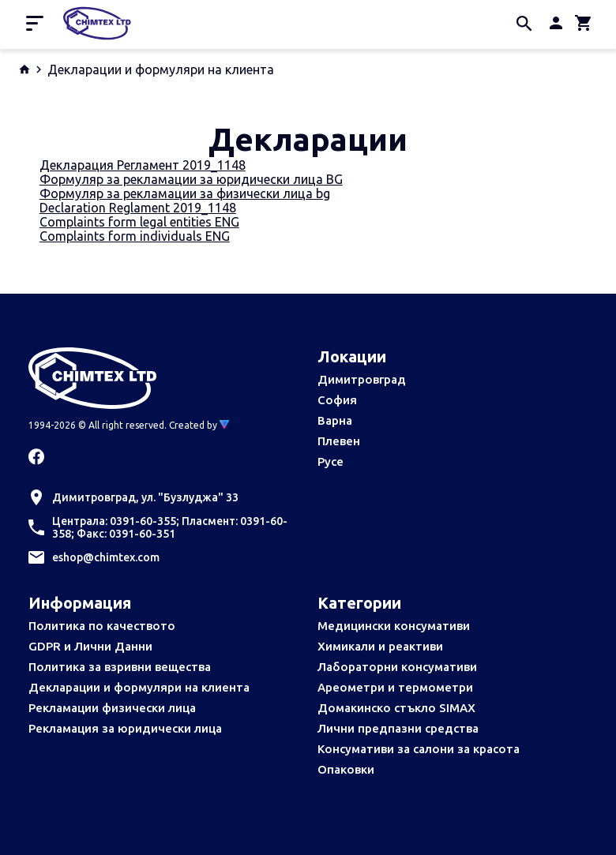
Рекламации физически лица (112, 708)
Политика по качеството (102, 626)
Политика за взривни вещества (120, 667)
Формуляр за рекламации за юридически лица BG (191, 179)
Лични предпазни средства (398, 728)
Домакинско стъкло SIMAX (396, 708)
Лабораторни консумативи (397, 667)
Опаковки (346, 769)
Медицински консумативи (394, 626)
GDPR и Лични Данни (90, 646)
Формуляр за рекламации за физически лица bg (185, 193)
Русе (331, 461)
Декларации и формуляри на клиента (139, 687)
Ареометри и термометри (395, 687)
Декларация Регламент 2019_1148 (143, 165)
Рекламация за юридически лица (125, 728)
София (337, 400)
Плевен (339, 441)
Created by (199, 425)
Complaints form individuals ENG (135, 236)
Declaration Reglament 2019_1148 (138, 208)
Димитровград (362, 379)
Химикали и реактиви (380, 646)
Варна (335, 420)
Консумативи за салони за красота (419, 749)
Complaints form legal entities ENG (139, 222)
